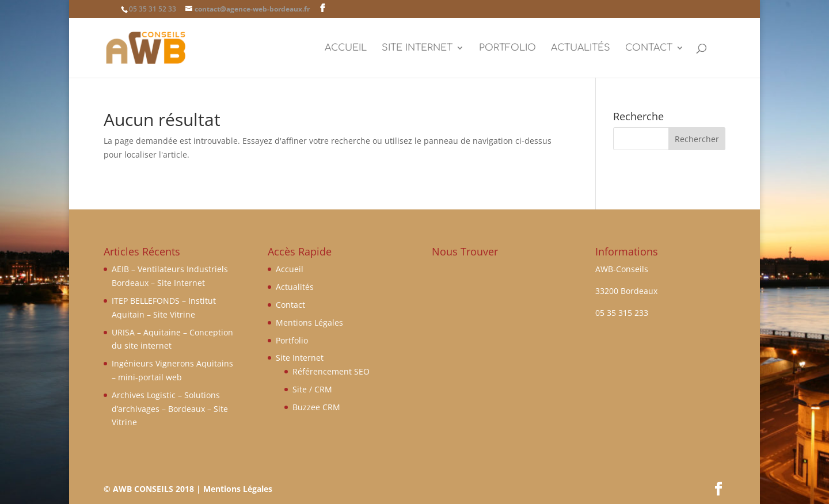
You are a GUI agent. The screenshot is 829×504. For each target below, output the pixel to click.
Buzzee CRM (316, 407)
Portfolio (507, 48)
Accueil (346, 48)
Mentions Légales (309, 322)
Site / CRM (312, 389)
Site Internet (417, 48)
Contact (649, 48)
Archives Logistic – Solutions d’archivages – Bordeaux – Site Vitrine (170, 409)
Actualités (581, 48)
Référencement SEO (331, 371)
